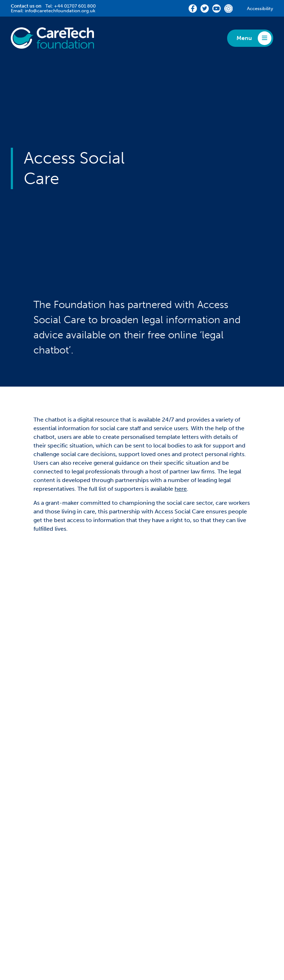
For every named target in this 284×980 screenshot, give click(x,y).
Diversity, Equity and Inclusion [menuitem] (190, 803)
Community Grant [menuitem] (35, 813)
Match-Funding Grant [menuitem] (40, 803)
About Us (166, 780)
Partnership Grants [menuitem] (36, 792)
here (181, 489)
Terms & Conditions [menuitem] (158, 929)
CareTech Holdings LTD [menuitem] (215, 929)
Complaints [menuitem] (80, 929)
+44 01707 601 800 (75, 6)
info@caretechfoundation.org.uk (60, 11)
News (160, 852)
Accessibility (260, 8)
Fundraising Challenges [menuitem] (180, 813)
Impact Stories (37, 852)
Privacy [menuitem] (51, 929)
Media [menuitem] (157, 834)
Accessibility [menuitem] (114, 929)
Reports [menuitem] (160, 823)
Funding (25, 780)
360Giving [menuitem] (163, 792)
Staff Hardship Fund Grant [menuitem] (45, 823)
